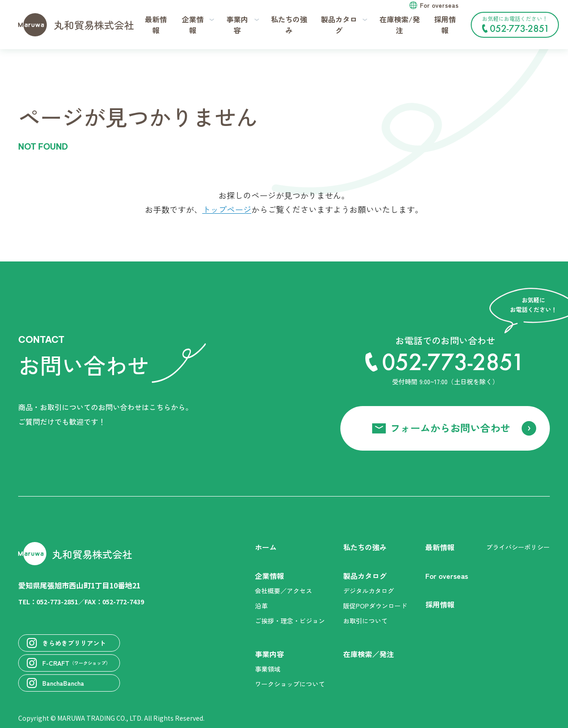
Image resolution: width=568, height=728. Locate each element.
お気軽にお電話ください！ (515, 24)
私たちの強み (289, 25)
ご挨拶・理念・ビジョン (290, 621)
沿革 (261, 606)
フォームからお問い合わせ (450, 427)
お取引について (365, 621)
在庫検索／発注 (369, 654)
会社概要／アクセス (284, 591)
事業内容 (269, 654)
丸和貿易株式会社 (76, 25)
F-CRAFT (69, 663)
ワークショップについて (290, 684)
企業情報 (269, 576)
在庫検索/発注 (400, 25)
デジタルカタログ (369, 591)
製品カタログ (365, 576)
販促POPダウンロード (375, 606)
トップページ (227, 209)
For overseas (439, 5)
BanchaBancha (55, 683)
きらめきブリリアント (66, 643)
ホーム (266, 547)
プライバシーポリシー (518, 547)
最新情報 (156, 25)
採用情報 (445, 25)
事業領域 (268, 669)
